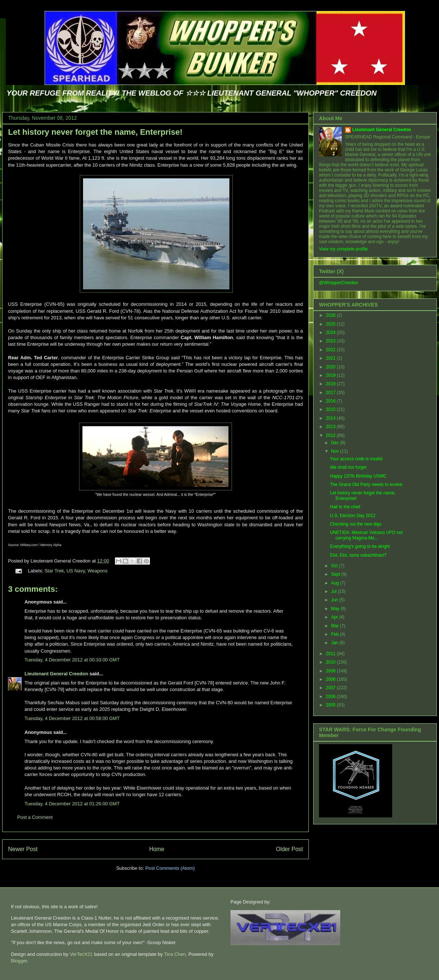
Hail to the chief (345, 507)
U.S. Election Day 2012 (353, 516)
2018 (331, 384)
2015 (331, 409)
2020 (331, 367)
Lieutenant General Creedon (56, 674)
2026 (331, 315)
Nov (336, 451)
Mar (335, 626)
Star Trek (54, 571)
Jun (335, 600)
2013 (331, 427)
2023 (331, 341)
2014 (331, 418)
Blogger (19, 961)
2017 (331, 393)
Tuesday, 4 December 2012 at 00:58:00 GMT (72, 718)
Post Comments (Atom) (170, 868)
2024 (331, 333)
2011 (331, 654)
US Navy (76, 571)
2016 (331, 401)
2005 (331, 705)
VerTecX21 (81, 954)
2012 (331, 435)
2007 (331, 688)
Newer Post (23, 849)
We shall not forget (348, 467)
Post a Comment (35, 817)
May (336, 609)
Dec (336, 443)
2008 (331, 679)
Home (157, 849)
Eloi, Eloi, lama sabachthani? (358, 555)
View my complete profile (343, 249)
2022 (331, 350)
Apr (335, 617)
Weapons (97, 571)
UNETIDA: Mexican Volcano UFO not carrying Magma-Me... (366, 535)
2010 (331, 662)
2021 (331, 358)
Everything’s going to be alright (360, 546)
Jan (335, 643)
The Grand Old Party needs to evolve (366, 485)
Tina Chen (175, 954)
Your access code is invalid (356, 459)
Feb (335, 634)
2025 (331, 324)
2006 (331, 697)
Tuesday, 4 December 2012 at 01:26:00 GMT (72, 804)
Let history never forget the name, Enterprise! (95, 132)
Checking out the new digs (356, 524)
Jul (335, 591)
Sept (336, 574)
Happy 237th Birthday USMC (358, 476)
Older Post (289, 849)
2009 (331, 671)
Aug (336, 583)
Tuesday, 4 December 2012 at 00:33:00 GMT (72, 660)
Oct (335, 566)
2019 (331, 375)
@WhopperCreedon (339, 283)
